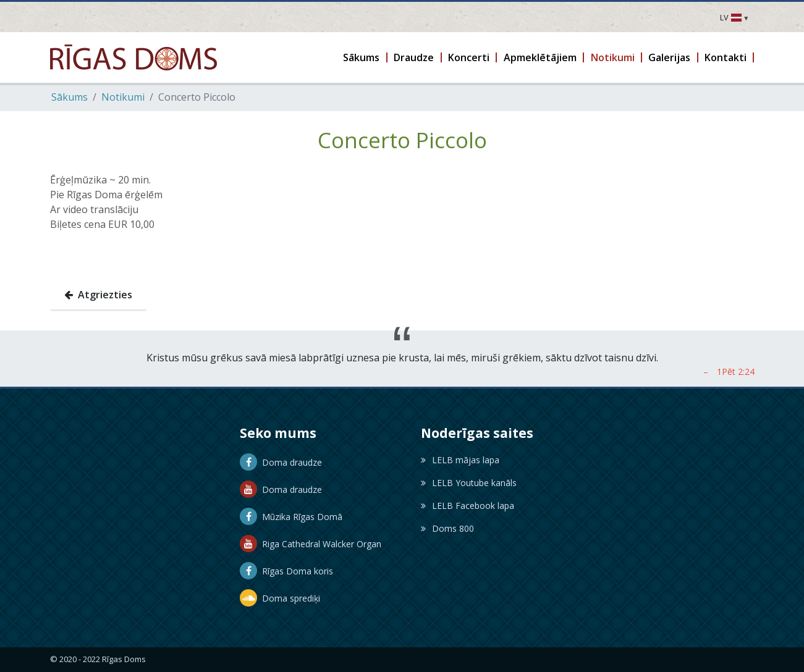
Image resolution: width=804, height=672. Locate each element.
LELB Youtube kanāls (469, 483)
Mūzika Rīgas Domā (291, 517)
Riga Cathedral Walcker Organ (311, 544)
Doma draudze (281, 462)
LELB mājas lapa (460, 460)
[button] (362, 57)
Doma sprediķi (280, 598)
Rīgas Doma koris (286, 571)
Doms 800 (447, 528)
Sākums (70, 97)
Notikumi (123, 97)
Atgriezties (98, 295)
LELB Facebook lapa (468, 506)
